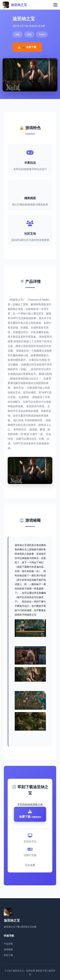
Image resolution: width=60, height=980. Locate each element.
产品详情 (8, 944)
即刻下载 (8, 955)
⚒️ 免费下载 (27, 47)
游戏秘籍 (8, 949)
